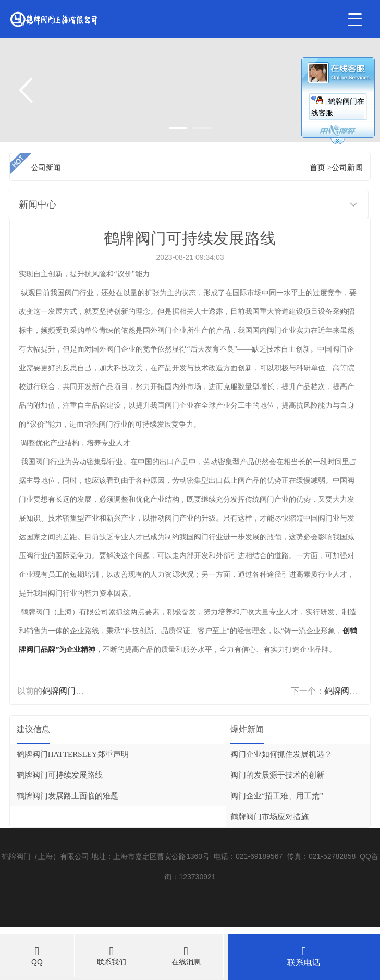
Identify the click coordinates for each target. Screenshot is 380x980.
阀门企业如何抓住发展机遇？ (281, 754)
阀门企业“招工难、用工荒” (277, 796)
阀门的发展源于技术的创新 (277, 775)
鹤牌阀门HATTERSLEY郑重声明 (73, 754)
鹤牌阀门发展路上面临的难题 (68, 796)
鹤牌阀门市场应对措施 (269, 817)
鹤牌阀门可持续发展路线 (60, 775)
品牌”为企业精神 (68, 650)
